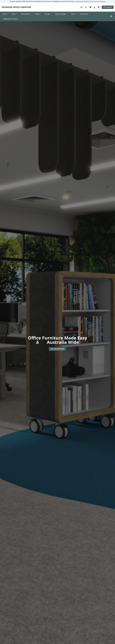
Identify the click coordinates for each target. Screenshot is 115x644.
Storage (48, 14)
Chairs (5, 14)
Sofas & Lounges (61, 14)
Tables (38, 14)
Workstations (26, 14)
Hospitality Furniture (11, 19)
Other (74, 14)
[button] (94, 7)
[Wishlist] (90, 7)
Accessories (85, 14)
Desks (15, 14)
